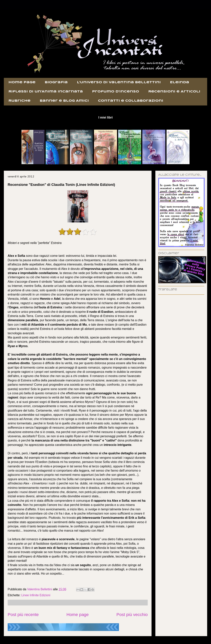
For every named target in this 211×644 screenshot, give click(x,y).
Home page (22, 82)
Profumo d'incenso (116, 92)
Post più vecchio (132, 615)
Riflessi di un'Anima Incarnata (46, 92)
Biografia (56, 82)
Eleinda (180, 82)
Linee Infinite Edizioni (36, 595)
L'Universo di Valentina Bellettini (119, 82)
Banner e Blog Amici (64, 101)
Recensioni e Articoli (174, 92)
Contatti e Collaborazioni (131, 101)
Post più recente (23, 615)
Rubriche (19, 101)
